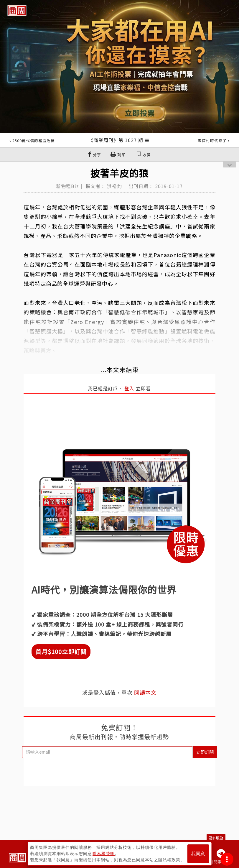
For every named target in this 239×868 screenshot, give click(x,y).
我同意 (198, 854)
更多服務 (216, 838)
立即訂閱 (205, 752)
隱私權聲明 (104, 854)
